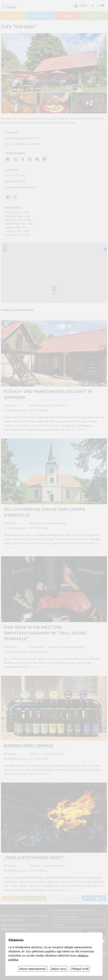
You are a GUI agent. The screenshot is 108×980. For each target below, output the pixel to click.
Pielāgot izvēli (80, 969)
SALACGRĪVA (41, 16)
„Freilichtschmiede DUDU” (34, 858)
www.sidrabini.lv (17, 181)
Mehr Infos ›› (79, 430)
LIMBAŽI (68, 16)
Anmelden (94, 932)
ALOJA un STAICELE (94, 16)
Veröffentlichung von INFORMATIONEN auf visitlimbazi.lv (25, 918)
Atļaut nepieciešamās (33, 969)
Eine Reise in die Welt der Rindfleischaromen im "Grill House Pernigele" (45, 633)
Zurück (10, 898)
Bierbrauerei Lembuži (29, 746)
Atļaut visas (59, 969)
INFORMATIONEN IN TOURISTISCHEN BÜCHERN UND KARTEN (21, 927)
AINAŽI (14, 16)
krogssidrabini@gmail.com (22, 187)
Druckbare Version (33, 898)
